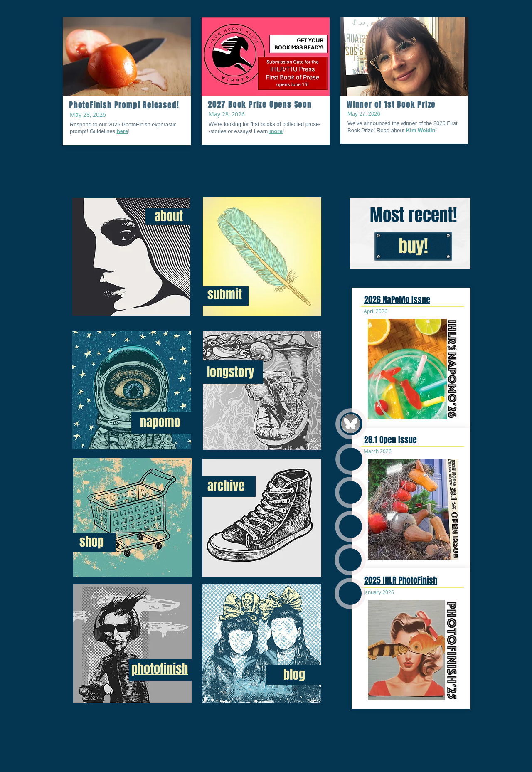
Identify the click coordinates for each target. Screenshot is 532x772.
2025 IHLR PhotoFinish (401, 580)
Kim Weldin (421, 130)
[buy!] (413, 246)
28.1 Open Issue (390, 440)
